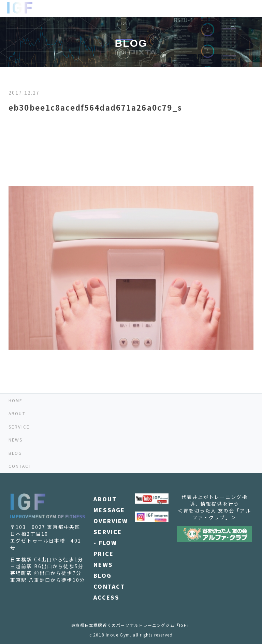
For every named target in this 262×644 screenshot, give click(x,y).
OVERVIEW (111, 521)
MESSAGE (109, 510)
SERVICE (19, 427)
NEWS (16, 440)
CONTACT (20, 466)
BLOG (16, 453)
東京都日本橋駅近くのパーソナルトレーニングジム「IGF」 (131, 625)
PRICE (104, 554)
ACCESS (106, 597)
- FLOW (105, 543)
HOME (16, 400)
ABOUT (17, 413)
